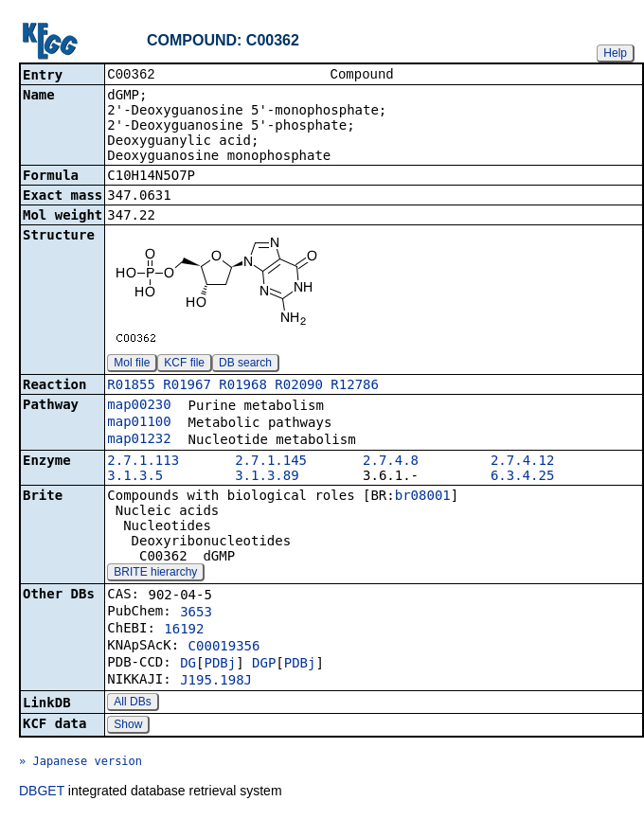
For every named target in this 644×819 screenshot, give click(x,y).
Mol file (132, 365)
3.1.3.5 (135, 477)
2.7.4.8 (391, 462)
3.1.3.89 (267, 477)
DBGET (42, 792)
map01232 (139, 440)
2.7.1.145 (271, 462)
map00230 (139, 406)
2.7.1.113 (143, 462)
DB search (245, 365)
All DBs (132, 703)
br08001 (423, 497)
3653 (196, 614)
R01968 (243, 386)
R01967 (187, 386)
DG (188, 665)
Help (615, 53)
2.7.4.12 (522, 462)
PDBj (220, 665)
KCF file (184, 365)
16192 (184, 631)
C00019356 (224, 648)
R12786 (355, 386)
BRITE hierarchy (155, 574)
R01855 (131, 386)
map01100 (139, 423)
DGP (264, 665)
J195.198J (216, 682)
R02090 (299, 386)
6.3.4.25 (522, 477)
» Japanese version (80, 763)
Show (128, 726)
